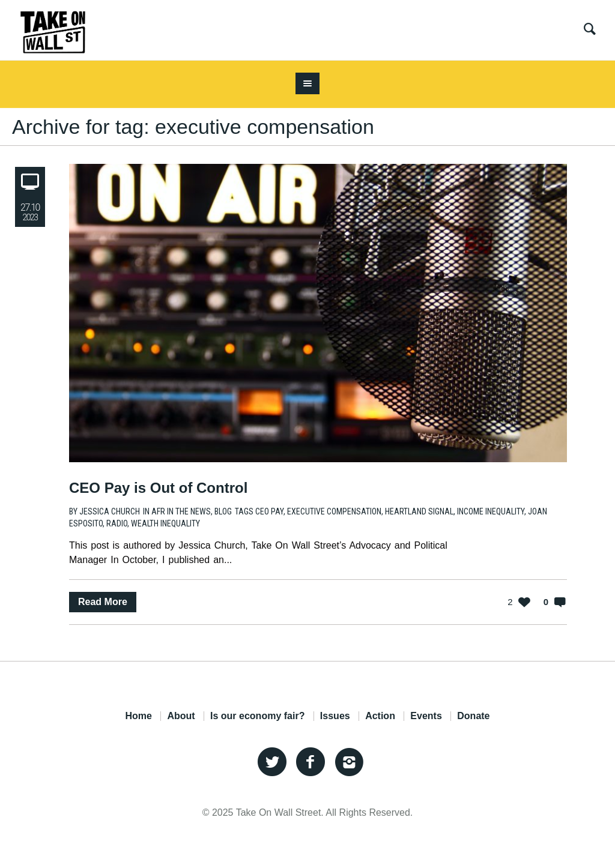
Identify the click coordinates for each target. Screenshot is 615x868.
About (181, 716)
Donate (473, 716)
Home (138, 716)
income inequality (491, 511)
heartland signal (419, 511)
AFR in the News (181, 511)
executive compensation (334, 511)
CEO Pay (269, 511)
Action (380, 716)
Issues (335, 716)
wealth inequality (165, 523)
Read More (103, 602)
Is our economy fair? (257, 716)
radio (117, 523)
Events (426, 716)
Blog (223, 511)
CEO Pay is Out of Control (158, 488)
